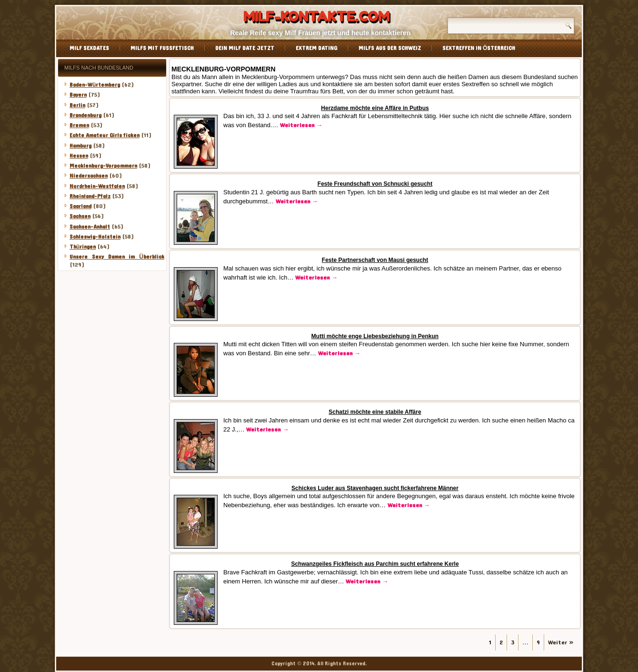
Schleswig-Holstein (95, 237)
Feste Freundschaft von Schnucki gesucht (375, 184)
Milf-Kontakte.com (316, 17)
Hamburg (80, 146)
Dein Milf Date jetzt (245, 48)
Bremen (79, 125)
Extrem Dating (316, 48)
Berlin (77, 105)
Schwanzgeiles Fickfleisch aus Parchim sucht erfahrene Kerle (375, 564)
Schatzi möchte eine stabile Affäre (375, 412)
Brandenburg (85, 115)
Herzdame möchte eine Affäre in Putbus (375, 108)
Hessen (79, 156)
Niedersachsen (89, 176)
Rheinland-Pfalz (90, 196)
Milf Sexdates (89, 48)
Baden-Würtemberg (95, 85)
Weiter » (561, 642)
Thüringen (83, 247)
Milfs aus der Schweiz (390, 48)
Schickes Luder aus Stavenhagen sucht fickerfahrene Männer (375, 488)
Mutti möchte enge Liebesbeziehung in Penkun (375, 336)
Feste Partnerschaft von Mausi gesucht (375, 260)
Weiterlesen (301, 125)
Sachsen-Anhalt (90, 227)
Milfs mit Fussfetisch (162, 48)
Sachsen (80, 216)
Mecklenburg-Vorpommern (103, 166)
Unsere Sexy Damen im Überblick (117, 257)
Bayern (78, 95)
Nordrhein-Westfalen (97, 186)
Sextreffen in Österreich (479, 48)
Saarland (80, 206)
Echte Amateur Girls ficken (105, 135)
